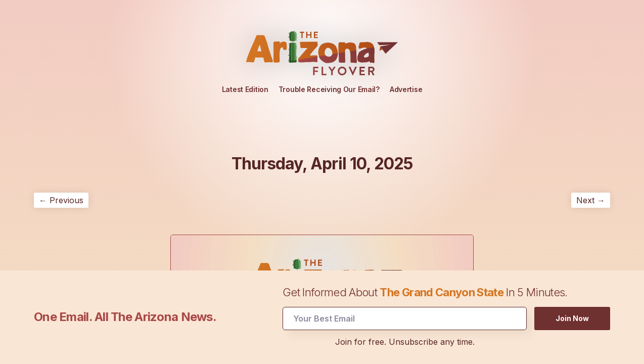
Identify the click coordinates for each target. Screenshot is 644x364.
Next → (591, 200)
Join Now (572, 317)
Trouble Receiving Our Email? (329, 89)
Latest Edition (245, 89)
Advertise (406, 89)
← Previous (61, 200)
